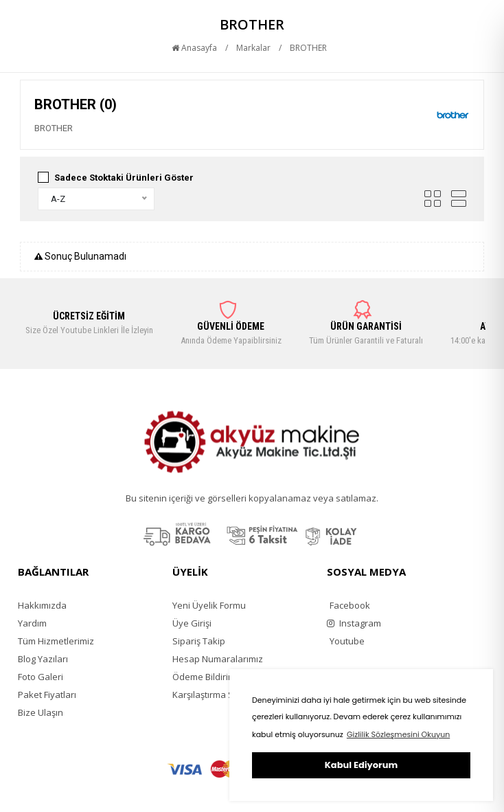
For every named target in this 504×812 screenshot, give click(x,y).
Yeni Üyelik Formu (209, 605)
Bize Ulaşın (41, 712)
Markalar (253, 48)
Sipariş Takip (199, 641)
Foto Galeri (41, 677)
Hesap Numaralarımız (218, 659)
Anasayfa (194, 48)
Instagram (354, 623)
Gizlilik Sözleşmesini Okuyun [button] (398, 734)
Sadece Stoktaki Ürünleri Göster (124, 178)
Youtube (347, 641)
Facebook (350, 605)
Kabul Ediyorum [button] (361, 765)
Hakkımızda (42, 605)
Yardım (32, 623)
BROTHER (308, 48)
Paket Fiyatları (47, 695)
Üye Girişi (192, 623)
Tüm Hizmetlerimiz (56, 641)
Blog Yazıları (43, 659)
